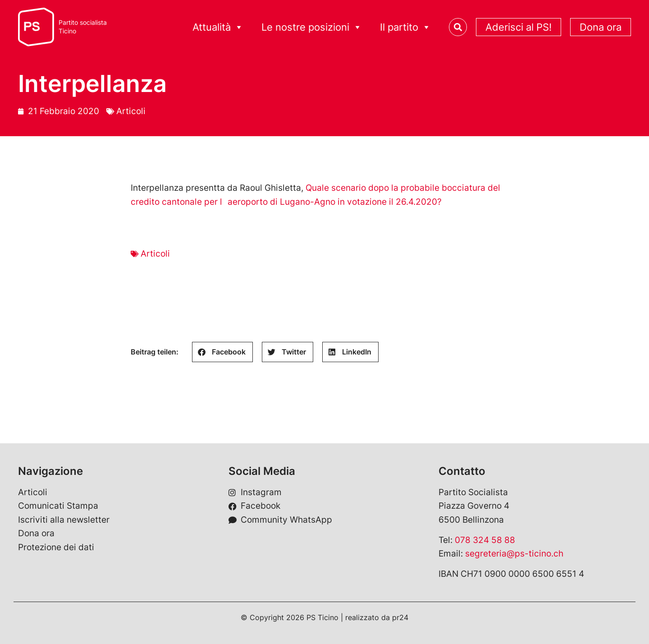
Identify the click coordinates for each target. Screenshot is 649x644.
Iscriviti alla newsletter (64, 520)
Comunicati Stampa (58, 506)
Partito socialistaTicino (83, 27)
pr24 (400, 617)
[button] (222, 352)
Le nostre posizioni (312, 27)
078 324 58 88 (485, 540)
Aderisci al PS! (519, 27)
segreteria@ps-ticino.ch (514, 554)
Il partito (405, 27)
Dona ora (601, 27)
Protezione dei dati (56, 547)
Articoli (131, 111)
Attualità (218, 27)
